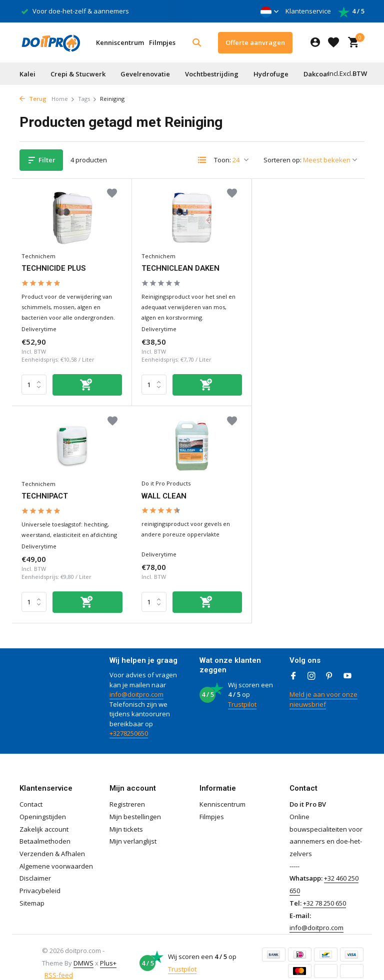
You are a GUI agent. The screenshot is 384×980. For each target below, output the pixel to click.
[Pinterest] (329, 664)
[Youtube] (347, 664)
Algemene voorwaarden (56, 854)
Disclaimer (35, 866)
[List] (202, 160)
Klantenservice (308, 11)
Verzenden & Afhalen (52, 842)
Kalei (27, 74)
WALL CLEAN (45, 492)
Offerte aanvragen (255, 42)
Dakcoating (322, 74)
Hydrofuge (271, 74)
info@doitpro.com (136, 682)
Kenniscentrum (120, 42)
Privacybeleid (40, 879)
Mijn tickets (126, 817)
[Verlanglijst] (333, 42)
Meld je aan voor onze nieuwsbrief (323, 687)
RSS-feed (59, 963)
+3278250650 (129, 721)
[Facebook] (293, 664)
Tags (87, 99)
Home (63, 99)
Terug (33, 99)
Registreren (127, 792)
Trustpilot (242, 692)
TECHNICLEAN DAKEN (179, 267)
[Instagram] (311, 664)
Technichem (39, 254)
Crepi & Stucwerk (78, 74)
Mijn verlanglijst (133, 829)
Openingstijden (43, 804)
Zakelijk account (44, 817)
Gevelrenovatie (145, 74)
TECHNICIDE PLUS (54, 267)
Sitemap (32, 891)
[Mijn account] (315, 43)
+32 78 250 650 (324, 891)
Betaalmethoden (45, 829)
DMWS (83, 951)
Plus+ (108, 951)
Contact (31, 792)
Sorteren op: (282, 160)
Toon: (222, 160)
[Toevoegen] (86, 383)
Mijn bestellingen (135, 804)
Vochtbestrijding (212, 74)
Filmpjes (162, 42)
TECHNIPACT (280, 267)
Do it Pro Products (46, 480)
